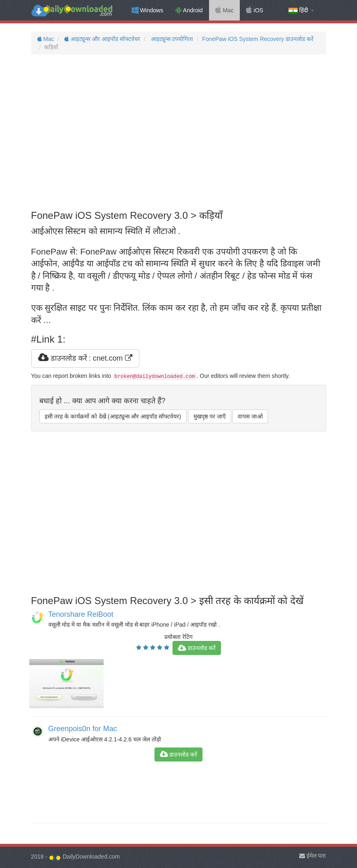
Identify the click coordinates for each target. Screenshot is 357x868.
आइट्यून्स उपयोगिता (171, 39)
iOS (255, 10)
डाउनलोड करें (197, 648)
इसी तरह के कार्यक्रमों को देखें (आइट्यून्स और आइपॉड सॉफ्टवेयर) (113, 416)
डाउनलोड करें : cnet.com (85, 358)
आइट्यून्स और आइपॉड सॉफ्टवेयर (102, 39)
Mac (224, 10)
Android (189, 10)
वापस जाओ (250, 416)
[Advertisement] (179, 132)
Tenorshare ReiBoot (81, 614)
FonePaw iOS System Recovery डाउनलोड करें (258, 39)
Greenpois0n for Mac (83, 729)
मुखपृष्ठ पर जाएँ (210, 416)
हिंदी (301, 10)
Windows (148, 10)
